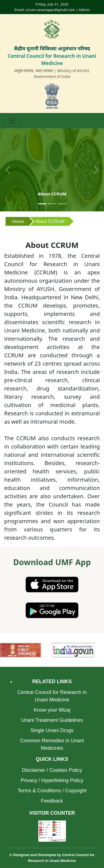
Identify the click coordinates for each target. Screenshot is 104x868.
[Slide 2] (52, 204)
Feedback (52, 801)
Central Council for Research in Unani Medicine (52, 696)
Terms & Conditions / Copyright (52, 791)
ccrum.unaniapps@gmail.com (50, 10)
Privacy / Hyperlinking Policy (52, 780)
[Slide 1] (42, 204)
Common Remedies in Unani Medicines (52, 744)
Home (18, 221)
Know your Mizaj (52, 710)
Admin (84, 10)
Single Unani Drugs (52, 730)
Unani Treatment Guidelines (52, 720)
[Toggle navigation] (12, 121)
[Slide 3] (62, 204)
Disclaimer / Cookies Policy (52, 770)
